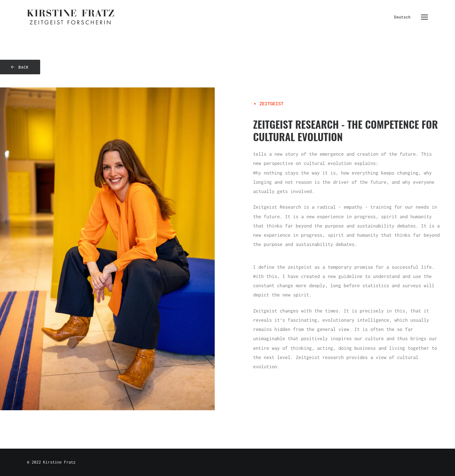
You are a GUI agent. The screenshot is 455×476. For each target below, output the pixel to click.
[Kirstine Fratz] (71, 17)
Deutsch (402, 17)
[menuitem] (404, 17)
